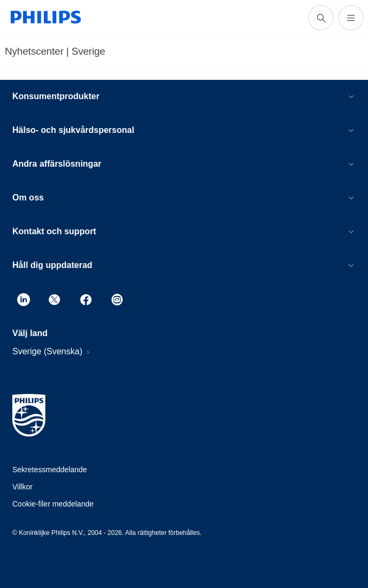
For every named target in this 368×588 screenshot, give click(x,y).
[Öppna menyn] (351, 18)
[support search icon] (321, 18)
